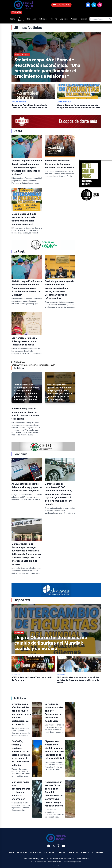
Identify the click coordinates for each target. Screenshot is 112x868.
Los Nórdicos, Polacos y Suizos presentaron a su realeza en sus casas (24, 341)
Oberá (12, 19)
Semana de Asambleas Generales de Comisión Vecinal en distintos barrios (60, 164)
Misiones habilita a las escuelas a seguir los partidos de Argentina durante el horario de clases (78, 680)
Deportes (64, 19)
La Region (21, 19)
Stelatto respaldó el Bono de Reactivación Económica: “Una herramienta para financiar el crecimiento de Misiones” (47, 68)
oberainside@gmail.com (38, 859)
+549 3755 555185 (66, 859)
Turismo (54, 19)
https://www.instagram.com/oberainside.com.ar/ (33, 365)
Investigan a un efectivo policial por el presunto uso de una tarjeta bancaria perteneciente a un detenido (21, 714)
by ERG (56, 866)
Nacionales (31, 19)
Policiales (43, 19)
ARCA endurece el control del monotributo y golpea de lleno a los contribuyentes (27, 487)
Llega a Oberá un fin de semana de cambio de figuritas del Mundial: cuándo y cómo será (51, 643)
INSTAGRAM (19, 362)
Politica (74, 19)
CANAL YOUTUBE (61, 5)
